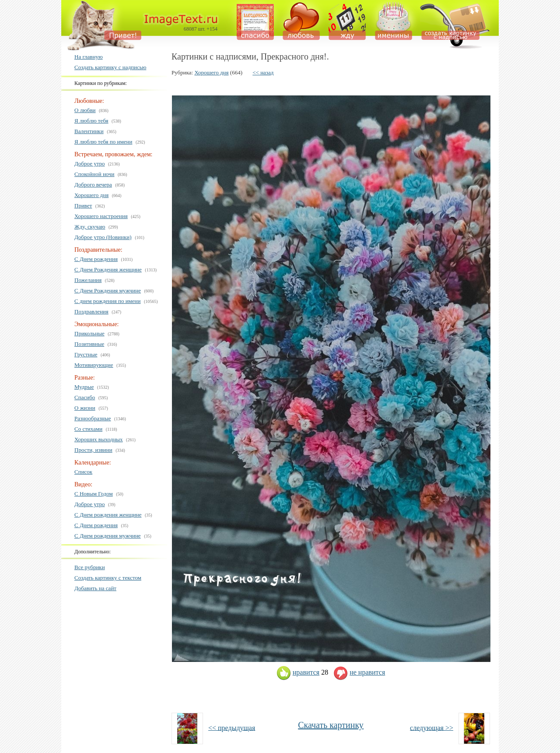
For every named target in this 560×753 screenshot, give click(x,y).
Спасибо (85, 397)
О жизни (85, 408)
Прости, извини (93, 450)
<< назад (263, 72)
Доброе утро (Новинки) (103, 237)
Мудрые (84, 387)
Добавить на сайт (95, 588)
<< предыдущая (232, 727)
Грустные (86, 354)
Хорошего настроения (101, 216)
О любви (85, 110)
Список (83, 472)
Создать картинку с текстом (108, 578)
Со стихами (88, 429)
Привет (83, 206)
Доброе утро (90, 164)
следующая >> (432, 727)
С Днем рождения (96, 259)
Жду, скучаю (90, 227)
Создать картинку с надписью (110, 67)
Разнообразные (93, 418)
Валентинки (89, 131)
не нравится (359, 672)
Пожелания (88, 280)
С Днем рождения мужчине (108, 536)
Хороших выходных (99, 439)
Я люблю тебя (91, 121)
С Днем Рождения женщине (108, 269)
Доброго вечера (93, 185)
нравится (298, 672)
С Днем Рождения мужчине (108, 290)
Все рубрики (90, 567)
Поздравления (91, 311)
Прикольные (89, 333)
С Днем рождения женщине (108, 515)
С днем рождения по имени (108, 301)
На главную (89, 57)
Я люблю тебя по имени (103, 142)
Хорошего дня (91, 195)
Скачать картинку (331, 725)
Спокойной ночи (94, 174)
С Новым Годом (94, 494)
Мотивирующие (94, 365)
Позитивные (89, 344)
